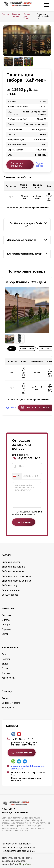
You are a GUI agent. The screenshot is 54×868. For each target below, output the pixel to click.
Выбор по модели (11, 566)
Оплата (6, 624)
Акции (5, 702)
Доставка (7, 619)
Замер (5, 638)
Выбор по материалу (13, 576)
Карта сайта (8, 682)
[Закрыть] (47, 861)
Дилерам (6, 629)
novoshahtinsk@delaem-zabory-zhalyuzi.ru (29, 772)
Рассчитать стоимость (17, 165)
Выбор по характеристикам (16, 580)
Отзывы (6, 673)
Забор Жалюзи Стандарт (25, 282)
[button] (5, 271)
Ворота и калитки (11, 594)
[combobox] (17, 476)
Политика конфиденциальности (19, 852)
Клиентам (8, 612)
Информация (10, 652)
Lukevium (26, 848)
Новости (6, 663)
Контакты (7, 677)
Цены (12, 349)
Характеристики (27, 349)
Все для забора (16, 15)
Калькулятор (8, 712)
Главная (5, 14)
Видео (5, 668)
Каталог (7, 559)
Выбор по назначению (13, 571)
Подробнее (25, 864)
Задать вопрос (39, 165)
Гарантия (7, 634)
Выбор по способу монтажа (16, 585)
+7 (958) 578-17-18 (29, 458)
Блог (4, 659)
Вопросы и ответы (11, 707)
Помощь (7, 695)
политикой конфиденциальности (27, 517)
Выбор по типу (9, 590)
